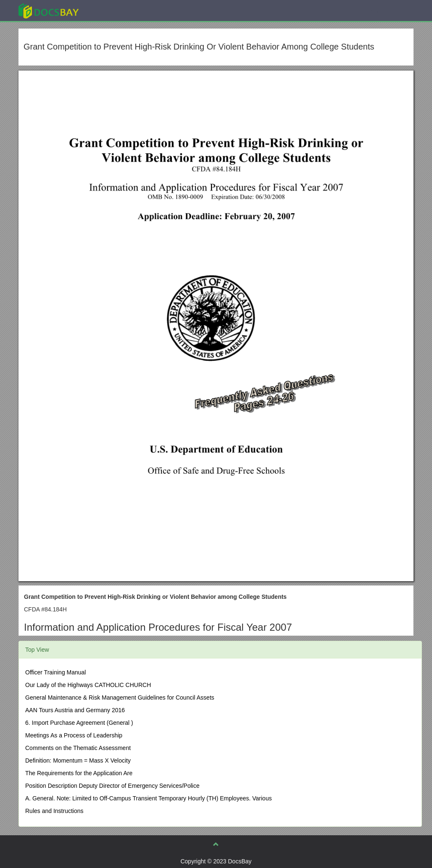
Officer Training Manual (55, 672)
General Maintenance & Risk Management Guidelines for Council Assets (120, 698)
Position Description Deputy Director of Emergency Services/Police (112, 786)
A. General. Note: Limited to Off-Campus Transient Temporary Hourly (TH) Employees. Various (149, 798)
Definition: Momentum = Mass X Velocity (78, 760)
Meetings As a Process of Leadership (74, 735)
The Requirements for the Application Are (79, 773)
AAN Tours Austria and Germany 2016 (75, 710)
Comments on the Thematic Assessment (78, 748)
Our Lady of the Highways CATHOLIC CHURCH (88, 685)
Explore (112, 10)
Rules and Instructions (54, 811)
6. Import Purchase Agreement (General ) (79, 723)
